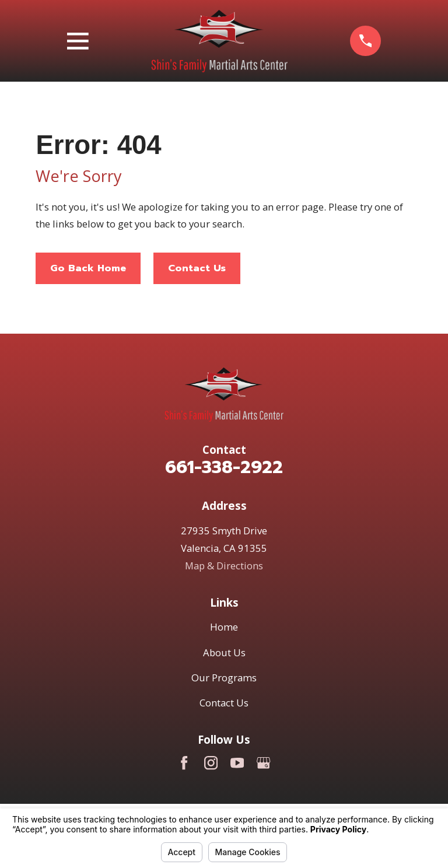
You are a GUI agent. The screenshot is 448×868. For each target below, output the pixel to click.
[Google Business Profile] (263, 763)
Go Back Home (88, 268)
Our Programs (224, 678)
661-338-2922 (224, 467)
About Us (224, 652)
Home (224, 627)
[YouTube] (237, 763)
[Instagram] (211, 763)
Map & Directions (224, 566)
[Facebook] (184, 763)
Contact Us (197, 268)
